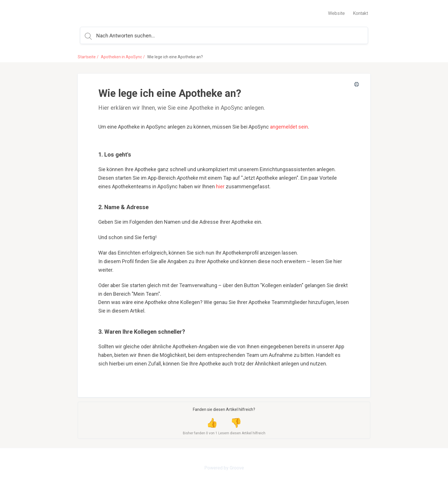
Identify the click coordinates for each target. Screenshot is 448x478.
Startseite (87, 57)
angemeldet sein (289, 127)
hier (220, 186)
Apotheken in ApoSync (121, 57)
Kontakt (360, 13)
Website (336, 13)
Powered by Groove (224, 468)
